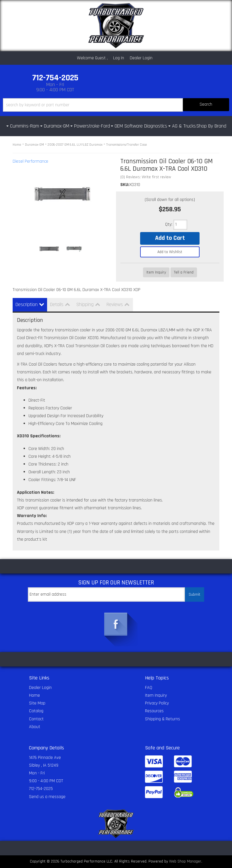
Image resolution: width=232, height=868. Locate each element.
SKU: (125, 185)
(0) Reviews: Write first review (146, 177)
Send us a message (47, 797)
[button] (116, 105)
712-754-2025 (41, 789)
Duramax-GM (34, 145)
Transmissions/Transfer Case (127, 145)
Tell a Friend (184, 272)
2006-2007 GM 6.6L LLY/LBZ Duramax (75, 145)
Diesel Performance (30, 161)
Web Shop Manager (185, 861)
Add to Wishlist (170, 252)
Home (17, 145)
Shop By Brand (211, 126)
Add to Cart (170, 238)
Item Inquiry (156, 272)
